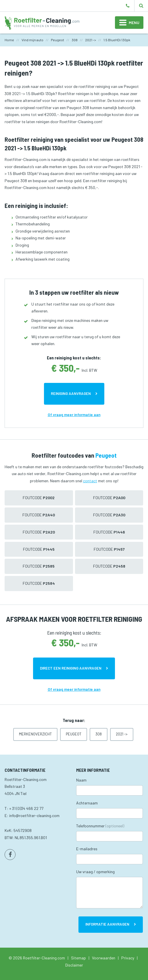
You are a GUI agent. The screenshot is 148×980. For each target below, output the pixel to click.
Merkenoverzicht (35, 734)
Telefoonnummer (100, 826)
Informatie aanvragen (107, 924)
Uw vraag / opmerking (95, 872)
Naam (81, 780)
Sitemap (78, 958)
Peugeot (74, 734)
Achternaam (87, 803)
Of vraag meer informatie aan (74, 415)
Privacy (128, 958)
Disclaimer (74, 965)
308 (99, 734)
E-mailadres (87, 849)
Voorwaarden (104, 958)
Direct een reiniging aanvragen (71, 668)
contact (90, 481)
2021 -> (122, 734)
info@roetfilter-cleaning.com (34, 815)
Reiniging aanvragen (71, 393)
